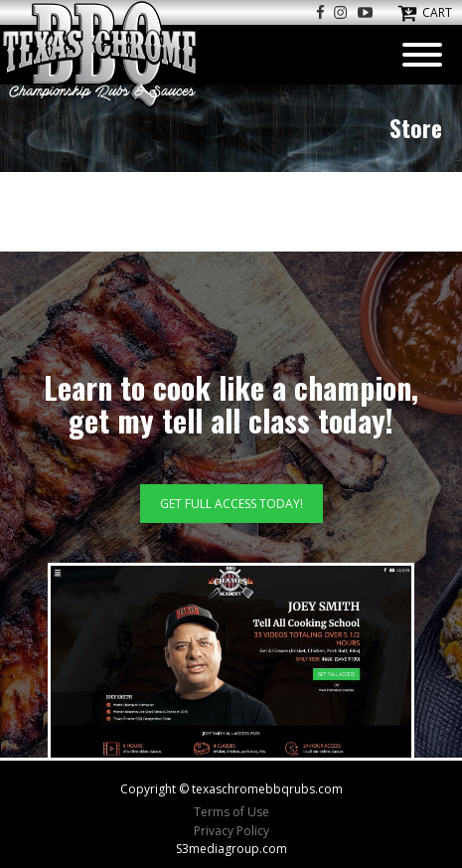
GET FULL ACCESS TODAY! (231, 504)
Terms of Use (231, 812)
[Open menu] (422, 55)
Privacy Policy (231, 831)
